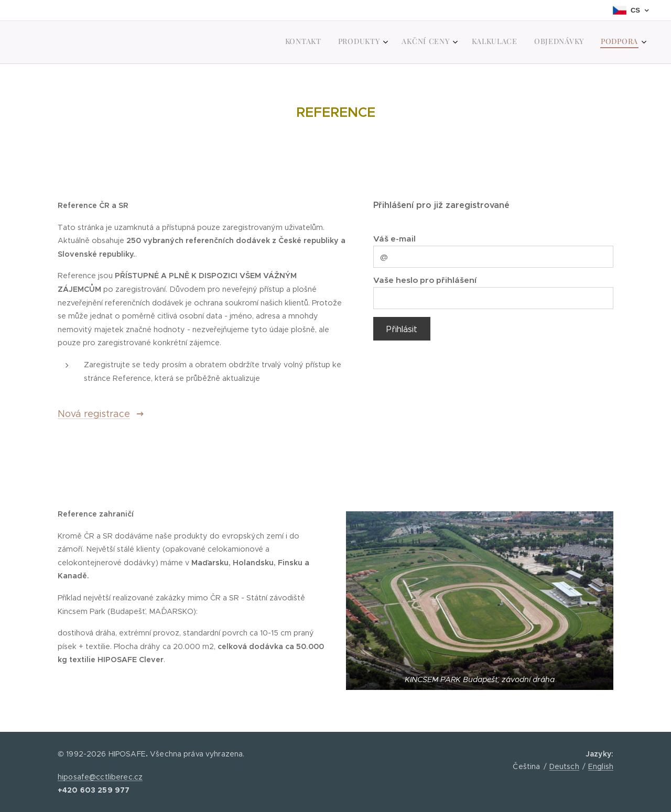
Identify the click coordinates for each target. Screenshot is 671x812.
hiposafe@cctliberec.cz (100, 777)
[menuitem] (546, 42)
